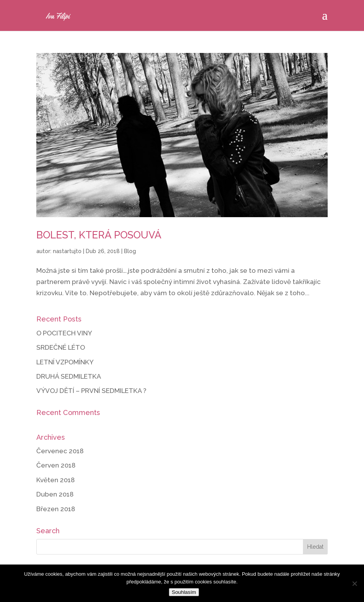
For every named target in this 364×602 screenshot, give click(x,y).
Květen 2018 (55, 480)
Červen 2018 (56, 465)
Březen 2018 (56, 509)
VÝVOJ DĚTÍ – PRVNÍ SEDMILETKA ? (91, 391)
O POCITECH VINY (64, 333)
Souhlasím (184, 592)
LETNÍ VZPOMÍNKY (65, 362)
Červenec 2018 (60, 451)
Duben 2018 (55, 494)
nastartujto (67, 251)
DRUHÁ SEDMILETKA (69, 376)
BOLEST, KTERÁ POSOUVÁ (99, 235)
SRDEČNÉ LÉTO (61, 347)
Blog (130, 251)
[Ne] (354, 583)
